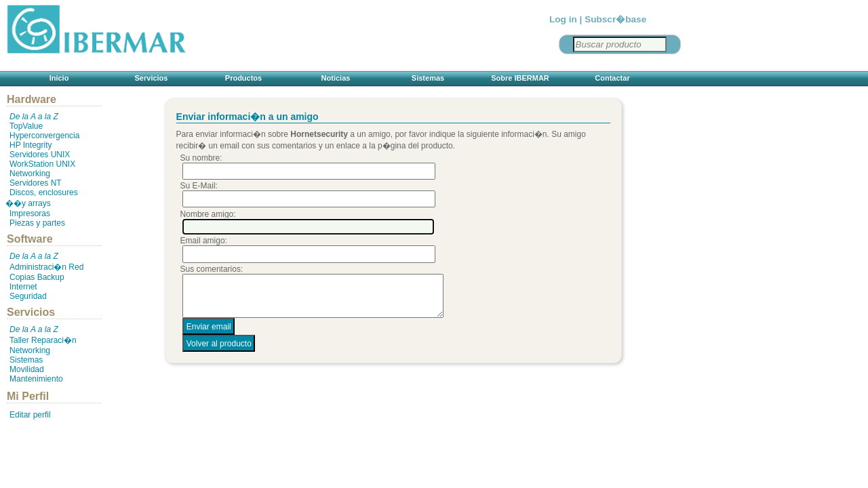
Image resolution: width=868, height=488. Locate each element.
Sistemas (428, 78)
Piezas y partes (37, 223)
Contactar (612, 78)
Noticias (336, 78)
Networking (30, 174)
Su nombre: (201, 158)
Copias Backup (37, 277)
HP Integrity (31, 145)
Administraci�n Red (46, 267)
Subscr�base (615, 19)
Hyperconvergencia (44, 136)
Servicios (152, 78)
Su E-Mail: (199, 186)
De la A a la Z (34, 117)
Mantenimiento (36, 379)
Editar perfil (30, 415)
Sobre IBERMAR (520, 78)
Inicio (59, 78)
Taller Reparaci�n (43, 340)
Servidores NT (36, 183)
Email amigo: (204, 241)
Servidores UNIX (40, 155)
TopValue (26, 126)
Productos (243, 78)
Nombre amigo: (208, 214)
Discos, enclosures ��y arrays (42, 198)
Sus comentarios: (212, 269)
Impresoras (30, 213)
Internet (23, 287)
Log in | (566, 19)
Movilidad (27, 369)
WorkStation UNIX (42, 164)
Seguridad (28, 296)
